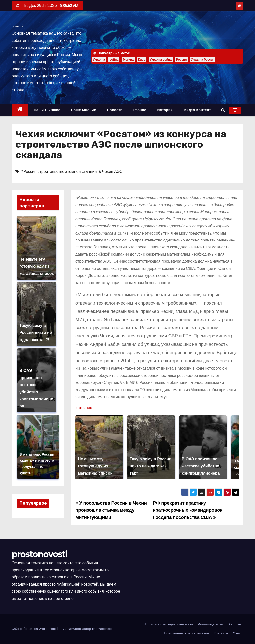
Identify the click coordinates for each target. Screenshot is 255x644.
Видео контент (197, 110)
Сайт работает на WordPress (34, 629)
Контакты (221, 633)
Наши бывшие (47, 110)
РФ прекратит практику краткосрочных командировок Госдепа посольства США (188, 510)
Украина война (161, 59)
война (114, 59)
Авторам (235, 624)
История (165, 110)
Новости (115, 110)
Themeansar (102, 629)
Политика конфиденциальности (169, 624)
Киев (142, 59)
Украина (99, 59)
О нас (237, 633)
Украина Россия (203, 59)
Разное (140, 110)
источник (84, 408)
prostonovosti (18, 27)
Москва (128, 59)
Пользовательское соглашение (186, 633)
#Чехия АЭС (110, 172)
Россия (181, 59)
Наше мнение (84, 110)
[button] (223, 110)
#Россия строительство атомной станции (58, 172)
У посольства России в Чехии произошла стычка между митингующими (111, 510)
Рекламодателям (211, 624)
